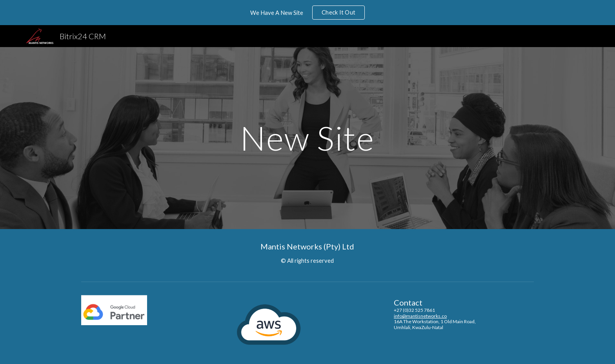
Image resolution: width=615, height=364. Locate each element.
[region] (307, 13)
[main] (307, 138)
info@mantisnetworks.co (420, 316)
